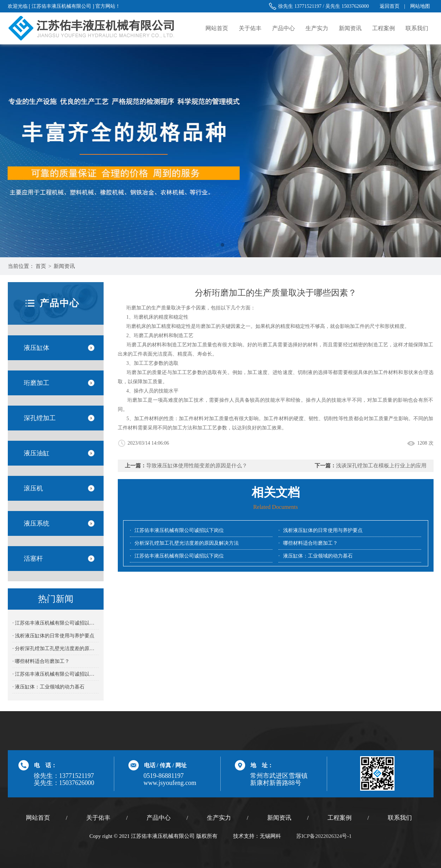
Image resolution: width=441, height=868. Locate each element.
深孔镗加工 (40, 418)
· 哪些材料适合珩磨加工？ (41, 661)
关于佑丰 (250, 28)
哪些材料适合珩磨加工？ (310, 543)
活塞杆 (33, 559)
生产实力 (317, 28)
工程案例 (384, 28)
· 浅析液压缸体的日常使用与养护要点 (53, 636)
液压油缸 (37, 453)
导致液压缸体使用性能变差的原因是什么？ (197, 466)
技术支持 (244, 836)
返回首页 (390, 6)
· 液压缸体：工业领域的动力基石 (48, 687)
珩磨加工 (37, 383)
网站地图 (420, 6)
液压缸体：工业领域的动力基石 (318, 556)
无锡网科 (270, 836)
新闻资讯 (350, 28)
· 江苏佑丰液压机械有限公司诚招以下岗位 (56, 623)
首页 (41, 266)
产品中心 (283, 28)
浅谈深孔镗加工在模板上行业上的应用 (381, 466)
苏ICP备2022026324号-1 (324, 836)
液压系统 (37, 523)
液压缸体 (37, 348)
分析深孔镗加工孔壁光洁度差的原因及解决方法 (187, 543)
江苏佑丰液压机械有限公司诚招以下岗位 (179, 530)
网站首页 (217, 28)
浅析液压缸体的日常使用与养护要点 (323, 530)
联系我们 (417, 28)
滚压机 (33, 488)
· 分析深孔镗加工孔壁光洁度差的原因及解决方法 (56, 649)
